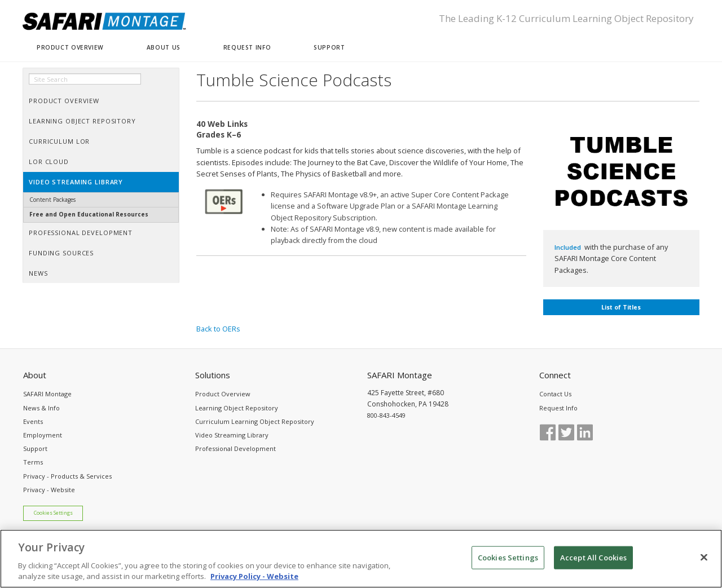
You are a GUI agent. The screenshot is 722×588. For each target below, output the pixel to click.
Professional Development (235, 448)
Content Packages (52, 200)
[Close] (704, 563)
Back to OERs (218, 329)
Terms (33, 462)
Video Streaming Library (232, 435)
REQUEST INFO (247, 47)
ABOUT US (164, 47)
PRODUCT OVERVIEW (70, 47)
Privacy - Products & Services (67, 476)
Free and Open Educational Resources (89, 214)
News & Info (41, 408)
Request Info (558, 408)
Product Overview (223, 394)
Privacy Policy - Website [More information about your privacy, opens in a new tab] (254, 582)
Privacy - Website (49, 490)
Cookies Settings (53, 513)
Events (33, 421)
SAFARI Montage (47, 394)
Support (35, 448)
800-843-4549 (386, 415)
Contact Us (555, 394)
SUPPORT (329, 47)
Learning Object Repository (237, 408)
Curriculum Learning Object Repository (255, 421)
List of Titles (621, 307)
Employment (43, 435)
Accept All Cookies (593, 563)
